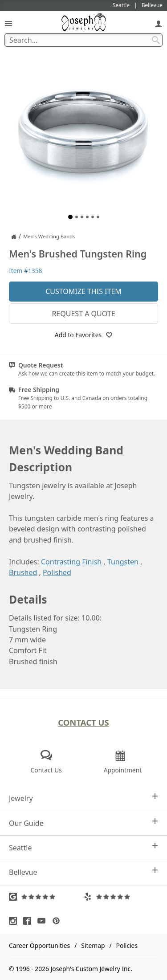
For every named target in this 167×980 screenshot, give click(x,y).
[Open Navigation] (8, 23)
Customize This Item (83, 291)
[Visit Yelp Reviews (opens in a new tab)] (121, 897)
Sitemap (93, 945)
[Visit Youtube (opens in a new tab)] (44, 921)
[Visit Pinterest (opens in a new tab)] (58, 921)
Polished (57, 572)
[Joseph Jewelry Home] (14, 237)
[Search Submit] (156, 40)
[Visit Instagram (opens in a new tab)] (15, 921)
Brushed (23, 572)
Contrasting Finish (71, 562)
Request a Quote (83, 314)
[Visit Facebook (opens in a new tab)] (29, 921)
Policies (127, 945)
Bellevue (83, 872)
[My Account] (159, 23)
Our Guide (83, 823)
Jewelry (83, 798)
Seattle (83, 847)
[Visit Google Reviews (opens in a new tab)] (46, 897)
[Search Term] (83, 40)
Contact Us (83, 722)
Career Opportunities (39, 945)
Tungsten (123, 562)
